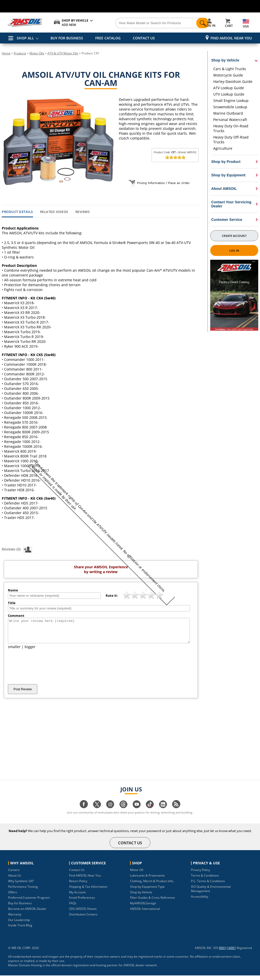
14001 (231, 952)
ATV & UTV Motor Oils (63, 53)
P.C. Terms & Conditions (208, 886)
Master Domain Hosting (25, 970)
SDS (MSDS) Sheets (83, 913)
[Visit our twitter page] (97, 811)
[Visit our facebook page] (84, 811)
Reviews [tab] (83, 212)
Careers (14, 874)
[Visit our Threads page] (123, 811)
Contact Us (77, 874)
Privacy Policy (200, 874)
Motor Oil (137, 874)
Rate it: (112, 595)
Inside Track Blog (20, 930)
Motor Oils (37, 53)
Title (12, 603)
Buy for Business (20, 908)
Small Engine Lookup (231, 101)
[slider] (175, 157)
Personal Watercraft (230, 120)
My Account (77, 897)
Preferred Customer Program (29, 902)
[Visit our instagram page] (110, 811)
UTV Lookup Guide (229, 94)
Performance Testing (23, 891)
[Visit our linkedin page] (163, 811)
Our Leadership (19, 924)
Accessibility (200, 901)
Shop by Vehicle (141, 897)
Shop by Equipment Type (147, 891)
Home (6, 53)
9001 (222, 952)
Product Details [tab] (17, 212)
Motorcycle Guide (228, 75)
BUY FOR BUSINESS (67, 38)
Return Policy (78, 886)
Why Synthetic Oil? (21, 886)
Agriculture (223, 148)
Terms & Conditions (205, 880)
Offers (13, 897)
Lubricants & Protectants (147, 880)
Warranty (15, 919)
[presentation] (46, 671)
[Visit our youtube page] (137, 811)
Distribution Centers (83, 919)
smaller (14, 651)
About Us (15, 880)
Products (20, 53)
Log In (234, 250)
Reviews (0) (17, 549)
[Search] (150, 23)
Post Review (23, 694)
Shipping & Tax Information (88, 891)
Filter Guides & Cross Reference (152, 902)
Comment (16, 616)
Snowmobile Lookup (230, 107)
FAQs (73, 908)
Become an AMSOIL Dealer (27, 913)
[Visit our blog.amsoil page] (176, 811)
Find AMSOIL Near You (231, 38)
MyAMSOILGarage (143, 908)
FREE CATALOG (108, 38)
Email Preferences (82, 902)
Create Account (234, 236)
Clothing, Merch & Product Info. (152, 886)
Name (13, 590)
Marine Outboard (228, 113)
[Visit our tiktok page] (150, 811)
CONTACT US (144, 38)
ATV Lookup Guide (229, 88)
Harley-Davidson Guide (233, 81)
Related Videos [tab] (54, 212)
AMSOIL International (145, 913)
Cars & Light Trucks (230, 69)
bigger (30, 651)
